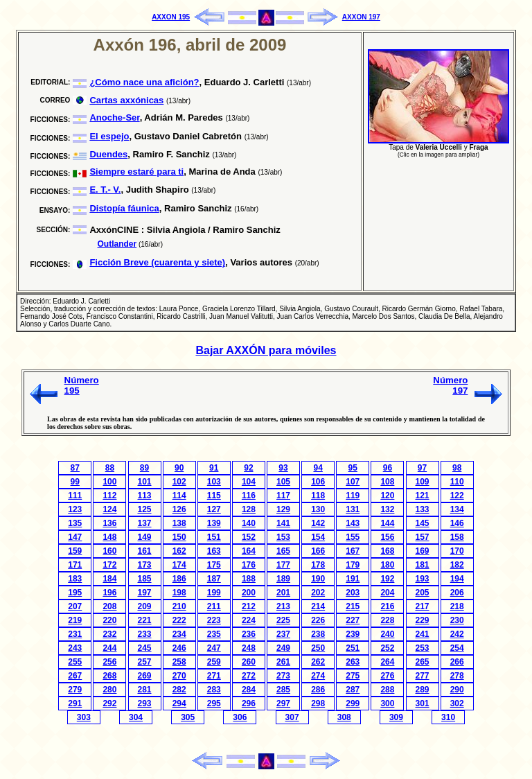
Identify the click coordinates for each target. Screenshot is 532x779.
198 (179, 593)
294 (179, 703)
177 (283, 565)
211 (214, 606)
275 (353, 676)
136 (109, 523)
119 (353, 496)
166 (318, 551)
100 (109, 482)
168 (387, 551)
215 (353, 606)
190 (318, 579)
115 (214, 496)
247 (214, 648)
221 (145, 620)
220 (109, 620)
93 (283, 468)
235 (214, 634)
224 (249, 620)
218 (457, 606)
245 (145, 648)
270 (179, 676)
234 (179, 634)
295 (214, 703)
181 (423, 565)
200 (249, 593)
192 (387, 579)
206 (457, 593)
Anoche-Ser (114, 117)
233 (145, 634)
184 (109, 579)
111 (75, 496)
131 (353, 509)
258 (179, 662)
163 (214, 551)
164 (249, 551)
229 (423, 620)
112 (109, 496)
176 (249, 565)
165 (283, 551)
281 (145, 690)
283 (214, 690)
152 (249, 537)
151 (214, 537)
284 (249, 690)
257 (145, 662)
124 (109, 509)
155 (353, 537)
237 (283, 634)
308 (344, 717)
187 (214, 579)
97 (422, 468)
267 (75, 676)
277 (423, 676)
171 (75, 565)
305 (188, 717)
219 (75, 620)
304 (136, 717)
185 (145, 579)
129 (283, 509)
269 (145, 676)
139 (214, 523)
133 (423, 509)
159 (75, 551)
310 (448, 717)
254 (457, 648)
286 (318, 690)
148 (109, 537)
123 (75, 509)
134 (457, 509)
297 (283, 703)
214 (318, 606)
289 (423, 690)
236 (249, 634)
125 (145, 509)
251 (353, 648)
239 (353, 634)
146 (457, 523)
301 (423, 703)
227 (353, 620)
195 (75, 593)
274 (318, 676)
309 (396, 717)
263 (353, 662)
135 (75, 523)
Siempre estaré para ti (136, 172)
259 (214, 662)
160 (109, 551)
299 (353, 703)
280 (109, 690)
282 (179, 690)
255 (75, 662)
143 (353, 523)
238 (318, 634)
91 (214, 468)
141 (283, 523)
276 (387, 676)
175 (214, 565)
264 (387, 662)
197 (145, 593)
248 (249, 648)
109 (423, 482)
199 (214, 593)
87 (75, 468)
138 (179, 523)
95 (353, 468)
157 (423, 537)
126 (179, 509)
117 (283, 496)
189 (283, 579)
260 (249, 662)
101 (145, 482)
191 (353, 579)
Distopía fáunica (124, 208)
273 (283, 676)
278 (457, 676)
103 (214, 482)
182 (457, 565)
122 (457, 496)
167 (353, 551)
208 (109, 606)
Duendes (108, 154)
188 (249, 579)
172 (109, 565)
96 (388, 468)
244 (109, 648)
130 (318, 509)
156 (387, 537)
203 (353, 593)
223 (214, 620)
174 (179, 565)
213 (283, 606)
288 (387, 690)
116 (249, 496)
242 (457, 634)
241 (423, 634)
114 (179, 496)
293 (145, 703)
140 (249, 523)
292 (109, 703)
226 (318, 620)
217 (423, 606)
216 (387, 606)
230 (457, 620)
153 (283, 537)
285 (283, 690)
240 (387, 634)
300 (387, 703)
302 (457, 703)
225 (283, 620)
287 (353, 690)
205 (423, 593)
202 (318, 593)
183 (75, 579)
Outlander (117, 244)
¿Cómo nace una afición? (144, 82)
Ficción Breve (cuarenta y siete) (157, 262)
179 (353, 565)
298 (318, 703)
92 (248, 468)
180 (387, 565)
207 (75, 606)
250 (318, 648)
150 (179, 537)
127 (214, 509)
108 (387, 482)
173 (145, 565)
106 (318, 482)
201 (283, 593)
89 (144, 468)
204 (387, 593)
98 (457, 468)
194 (457, 579)
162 (179, 551)
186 (179, 579)
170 (457, 551)
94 (318, 468)
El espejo (109, 136)
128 (249, 509)
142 (318, 523)
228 (387, 620)
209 (145, 606)
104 (249, 482)
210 (179, 606)
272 (249, 676)
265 (423, 662)
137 (145, 523)
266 (457, 662)
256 (109, 662)
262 (318, 662)
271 (214, 676)
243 (75, 648)
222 (179, 620)
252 (387, 648)
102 (179, 482)
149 (145, 537)
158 (457, 537)
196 (109, 593)
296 (249, 703)
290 (457, 690)
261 (283, 662)
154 (318, 537)
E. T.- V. (105, 190)
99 (75, 482)
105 (283, 482)
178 (318, 565)
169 (423, 551)
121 (423, 496)
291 (75, 703)
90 (179, 468)
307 (292, 717)
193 (423, 579)
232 (109, 634)
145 (423, 523)
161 (145, 551)
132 (387, 509)
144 (387, 523)
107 (353, 482)
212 (249, 606)
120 (387, 496)
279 (75, 690)
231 (75, 634)
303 (84, 717)
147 (75, 537)
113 (145, 496)
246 (179, 648)
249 (283, 648)
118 (318, 496)
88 (110, 468)
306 (240, 717)
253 (423, 648)
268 (109, 676)
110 (457, 482)
